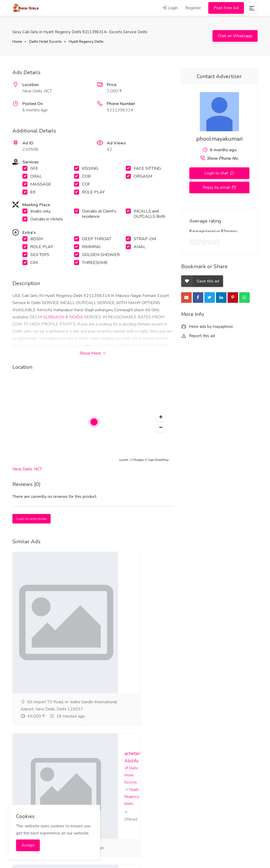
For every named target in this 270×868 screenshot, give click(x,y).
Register (193, 8)
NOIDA (76, 317)
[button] (161, 417)
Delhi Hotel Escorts (45, 42)
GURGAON (54, 317)
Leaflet (124, 460)
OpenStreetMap (158, 460)
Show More (93, 353)
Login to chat (217, 173)
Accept (28, 845)
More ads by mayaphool (207, 327)
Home (17, 42)
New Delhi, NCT (27, 469)
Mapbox (139, 460)
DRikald (148, 730)
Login (170, 8)
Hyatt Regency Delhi (86, 42)
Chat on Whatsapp (235, 36)
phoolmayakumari (219, 139)
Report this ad (198, 336)
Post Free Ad (226, 8)
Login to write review (32, 519)
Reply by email (217, 187)
